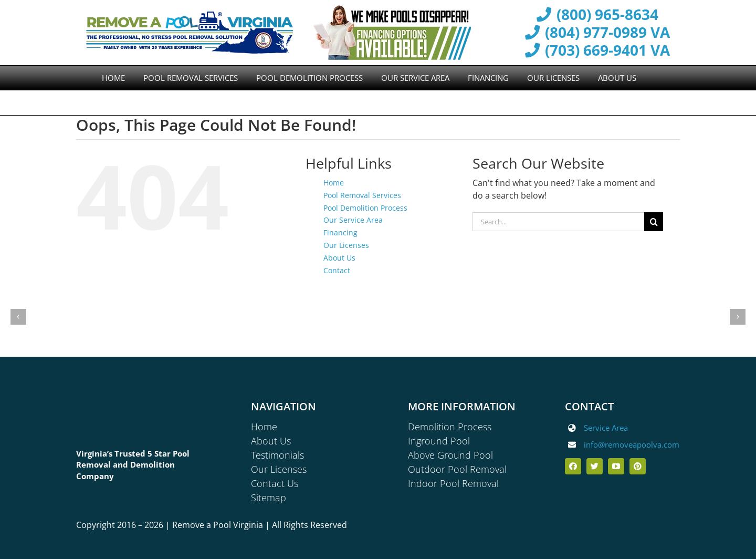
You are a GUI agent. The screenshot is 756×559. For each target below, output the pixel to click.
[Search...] (558, 222)
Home (334, 183)
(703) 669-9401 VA (597, 50)
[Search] (654, 222)
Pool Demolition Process (365, 208)
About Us (339, 258)
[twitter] (595, 466)
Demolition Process (450, 427)
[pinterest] (638, 466)
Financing (340, 232)
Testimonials (277, 455)
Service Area (606, 428)
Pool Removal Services (362, 195)
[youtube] (616, 466)
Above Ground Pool (450, 455)
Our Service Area (353, 220)
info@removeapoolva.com (632, 444)
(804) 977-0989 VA (597, 33)
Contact (337, 270)
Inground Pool (439, 441)
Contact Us (275, 483)
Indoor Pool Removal (453, 483)
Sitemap (269, 498)
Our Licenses (346, 245)
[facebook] (573, 466)
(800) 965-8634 (597, 15)
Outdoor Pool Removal (457, 469)
